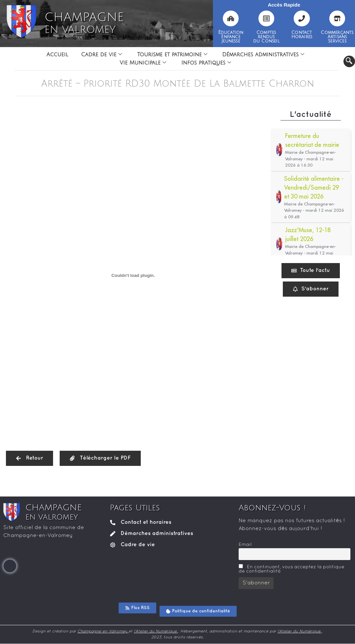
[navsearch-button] (349, 61)
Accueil (57, 55)
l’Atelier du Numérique (156, 631)
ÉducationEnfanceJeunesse (231, 37)
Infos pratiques (206, 63)
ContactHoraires (302, 35)
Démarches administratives (264, 55)
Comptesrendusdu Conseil (266, 37)
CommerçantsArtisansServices (337, 37)
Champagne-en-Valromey (103, 631)
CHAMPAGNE (84, 23)
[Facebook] (10, 566)
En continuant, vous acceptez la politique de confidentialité (292, 569)
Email (245, 545)
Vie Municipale (143, 63)
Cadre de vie (102, 55)
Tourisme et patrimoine (172, 55)
